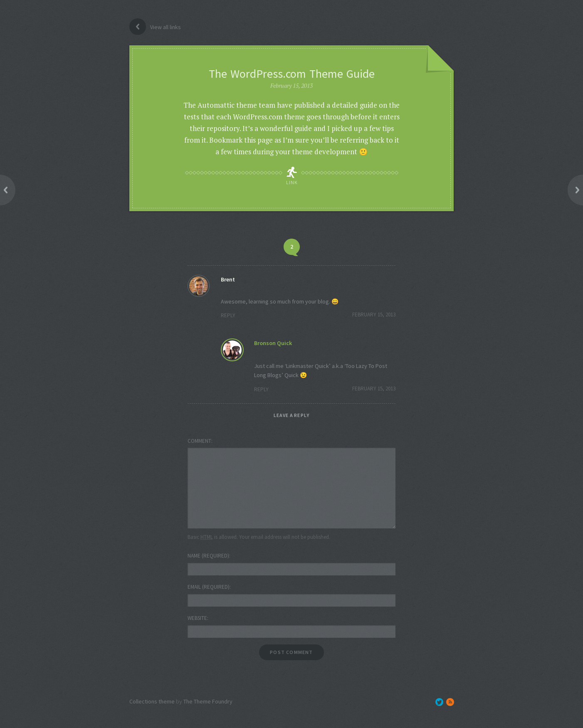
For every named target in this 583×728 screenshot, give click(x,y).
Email (209, 587)
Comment (199, 441)
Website (197, 618)
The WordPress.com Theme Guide (292, 74)
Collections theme (152, 701)
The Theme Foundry (208, 701)
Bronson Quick (273, 343)
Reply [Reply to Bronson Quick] (261, 389)
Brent (228, 279)
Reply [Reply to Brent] (228, 315)
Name (208, 556)
